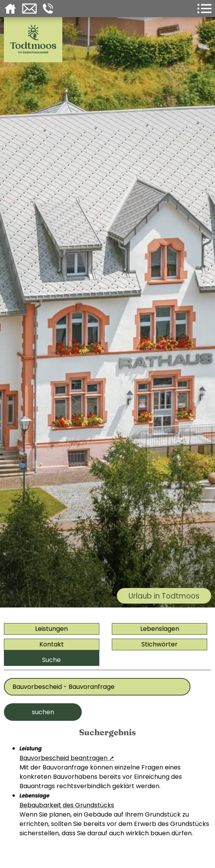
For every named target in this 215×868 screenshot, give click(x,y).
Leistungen (51, 629)
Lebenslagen (160, 629)
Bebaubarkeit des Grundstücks (67, 805)
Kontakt (52, 644)
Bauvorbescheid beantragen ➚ (67, 758)
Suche (51, 660)
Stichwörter (159, 644)
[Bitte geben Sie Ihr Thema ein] (97, 687)
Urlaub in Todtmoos (164, 596)
